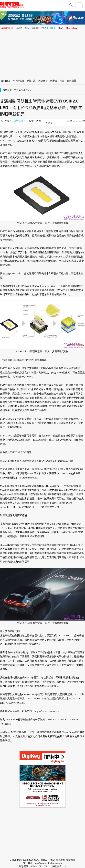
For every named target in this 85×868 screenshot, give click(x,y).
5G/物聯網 (18, 81)
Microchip (71, 28)
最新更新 (6, 81)
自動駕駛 (36, 28)
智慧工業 (31, 81)
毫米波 (53, 81)
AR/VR (61, 28)
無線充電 (43, 81)
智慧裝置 (72, 81)
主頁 (16, 90)
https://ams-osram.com (47, 711)
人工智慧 (19, 28)
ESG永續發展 (49, 28)
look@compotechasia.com (48, 863)
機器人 (27, 28)
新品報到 (23, 90)
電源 (62, 81)
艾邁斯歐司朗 (18, 121)
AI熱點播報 (7, 28)
